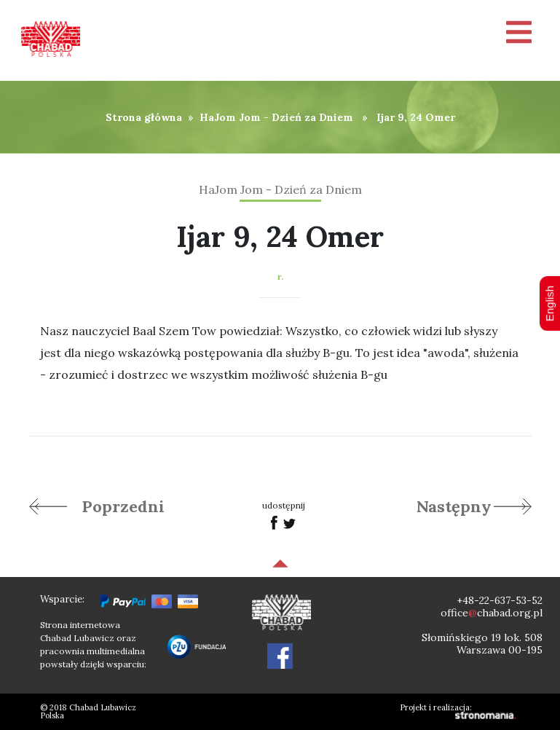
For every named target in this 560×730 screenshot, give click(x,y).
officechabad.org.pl (492, 613)
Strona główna (144, 117)
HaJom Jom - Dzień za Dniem (276, 117)
